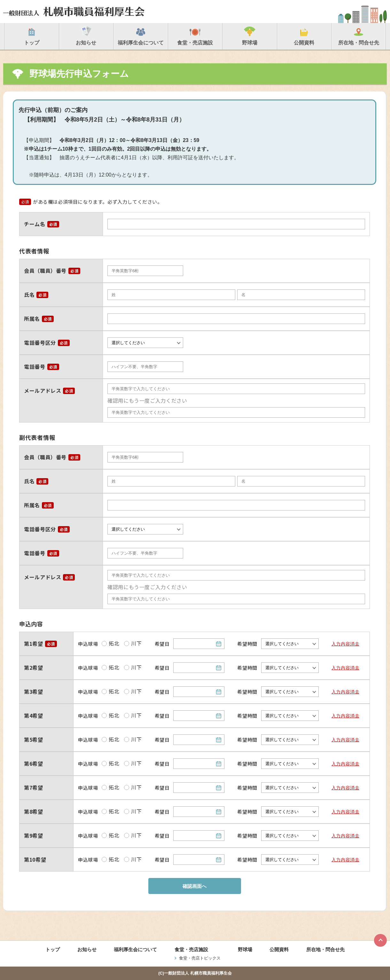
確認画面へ (195, 886)
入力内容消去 (345, 644)
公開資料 (279, 949)
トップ (53, 949)
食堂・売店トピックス (200, 958)
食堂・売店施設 (191, 949)
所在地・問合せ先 (325, 949)
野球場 (245, 949)
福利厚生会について (135, 949)
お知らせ (87, 949)
